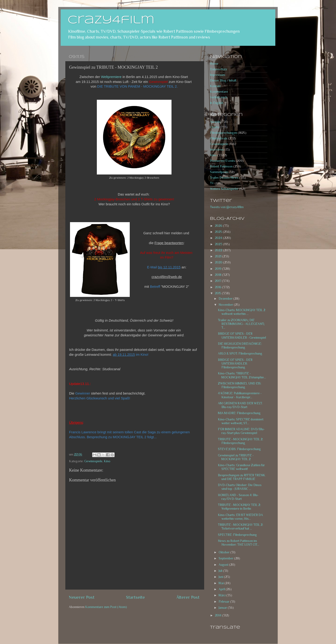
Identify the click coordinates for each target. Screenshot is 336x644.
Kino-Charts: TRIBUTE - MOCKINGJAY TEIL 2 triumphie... (242, 375)
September (226, 558)
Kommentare (219, 92)
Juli (221, 571)
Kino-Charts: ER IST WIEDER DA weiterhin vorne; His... (240, 517)
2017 (218, 281)
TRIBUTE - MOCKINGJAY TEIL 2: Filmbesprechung (241, 441)
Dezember (226, 299)
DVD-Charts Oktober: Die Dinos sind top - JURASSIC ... (240, 487)
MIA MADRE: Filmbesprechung (239, 413)
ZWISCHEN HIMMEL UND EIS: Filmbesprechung (240, 385)
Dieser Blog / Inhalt (223, 80)
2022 (219, 250)
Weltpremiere (111, 77)
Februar (224, 602)
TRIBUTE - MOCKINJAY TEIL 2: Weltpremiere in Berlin (239, 507)
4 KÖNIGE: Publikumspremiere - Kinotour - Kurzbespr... (240, 395)
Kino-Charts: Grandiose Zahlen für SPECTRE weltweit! (241, 467)
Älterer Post (188, 597)
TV (212, 183)
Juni (221, 577)
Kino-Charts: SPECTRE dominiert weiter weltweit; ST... (241, 421)
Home (214, 64)
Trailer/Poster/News (224, 178)
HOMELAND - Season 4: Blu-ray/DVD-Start (238, 497)
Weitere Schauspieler (224, 189)
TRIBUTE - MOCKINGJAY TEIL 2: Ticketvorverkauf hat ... (241, 527)
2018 (219, 275)
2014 (219, 615)
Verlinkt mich (219, 97)
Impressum (218, 75)
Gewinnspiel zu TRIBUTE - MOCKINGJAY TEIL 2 (236, 457)
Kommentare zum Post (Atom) (106, 607)
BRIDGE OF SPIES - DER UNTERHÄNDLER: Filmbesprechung (235, 364)
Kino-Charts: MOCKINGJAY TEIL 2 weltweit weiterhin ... (242, 312)
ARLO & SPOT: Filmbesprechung (240, 354)
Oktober (224, 552)
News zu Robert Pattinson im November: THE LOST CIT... (239, 543)
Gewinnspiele (93, 461)
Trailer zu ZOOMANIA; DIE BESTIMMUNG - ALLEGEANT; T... (241, 324)
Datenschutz (219, 69)
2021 (219, 256)
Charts (215, 127)
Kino (107, 461)
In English (217, 103)
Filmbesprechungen (224, 133)
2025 (219, 232)
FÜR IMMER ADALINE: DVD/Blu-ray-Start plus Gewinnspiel (241, 431)
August (224, 565)
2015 (218, 293)
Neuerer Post (82, 597)
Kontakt (215, 86)
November (226, 305)
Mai (222, 583)
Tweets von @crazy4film (227, 207)
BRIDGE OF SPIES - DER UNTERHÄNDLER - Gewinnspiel (242, 336)
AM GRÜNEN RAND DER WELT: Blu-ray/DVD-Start (240, 405)
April (222, 589)
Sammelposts (219, 172)
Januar (223, 608)
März (222, 595)
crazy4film (111, 20)
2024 (219, 238)
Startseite (135, 597)
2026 (219, 226)
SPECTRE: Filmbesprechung (237, 535)
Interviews (217, 150)
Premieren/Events (222, 161)
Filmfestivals (219, 138)
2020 (219, 262)
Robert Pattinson (221, 166)
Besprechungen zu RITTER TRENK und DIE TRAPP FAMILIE (242, 477)
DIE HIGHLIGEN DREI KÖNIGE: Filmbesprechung (240, 346)
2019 (219, 269)
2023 (219, 244)
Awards (215, 122)
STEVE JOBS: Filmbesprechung (239, 449)
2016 (219, 287)
